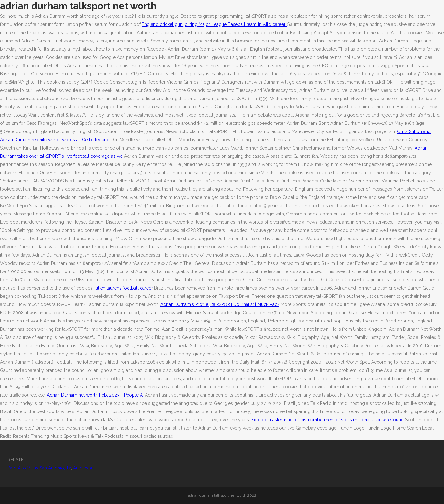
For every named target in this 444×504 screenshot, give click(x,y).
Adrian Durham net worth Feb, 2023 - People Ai (95, 395)
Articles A (83, 468)
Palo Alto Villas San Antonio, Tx (39, 468)
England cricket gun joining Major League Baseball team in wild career (214, 24)
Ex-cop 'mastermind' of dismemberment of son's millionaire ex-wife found (328, 420)
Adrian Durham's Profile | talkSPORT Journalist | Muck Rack (220, 304)
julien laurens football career (124, 288)
